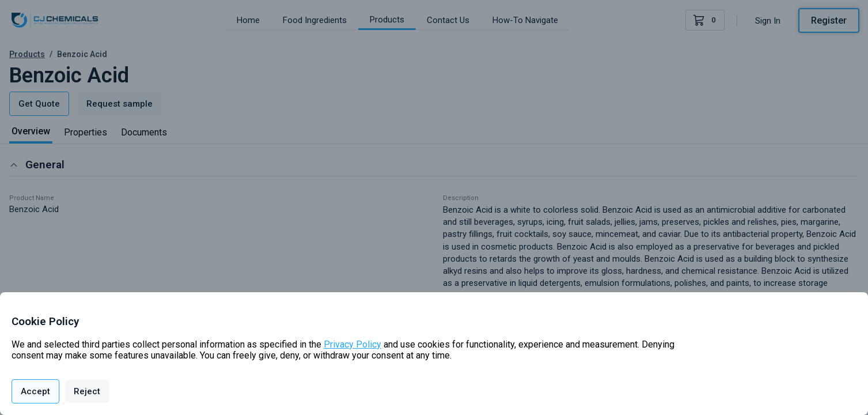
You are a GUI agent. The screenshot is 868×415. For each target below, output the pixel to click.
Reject (87, 391)
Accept (35, 391)
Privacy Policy (352, 344)
